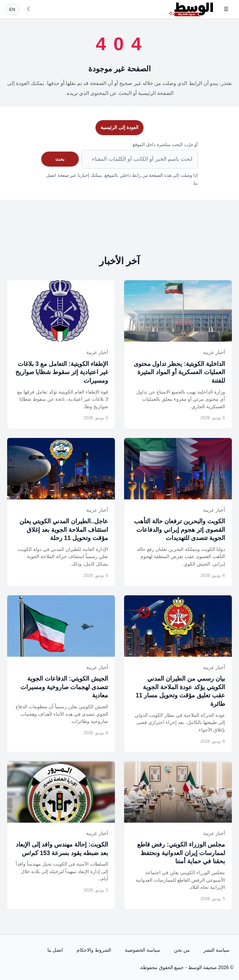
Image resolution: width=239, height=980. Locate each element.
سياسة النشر (216, 950)
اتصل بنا (55, 950)
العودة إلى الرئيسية (120, 127)
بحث (60, 159)
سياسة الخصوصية (143, 950)
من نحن (182, 950)
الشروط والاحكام (94, 950)
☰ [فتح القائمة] (226, 9)
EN (12, 9)
